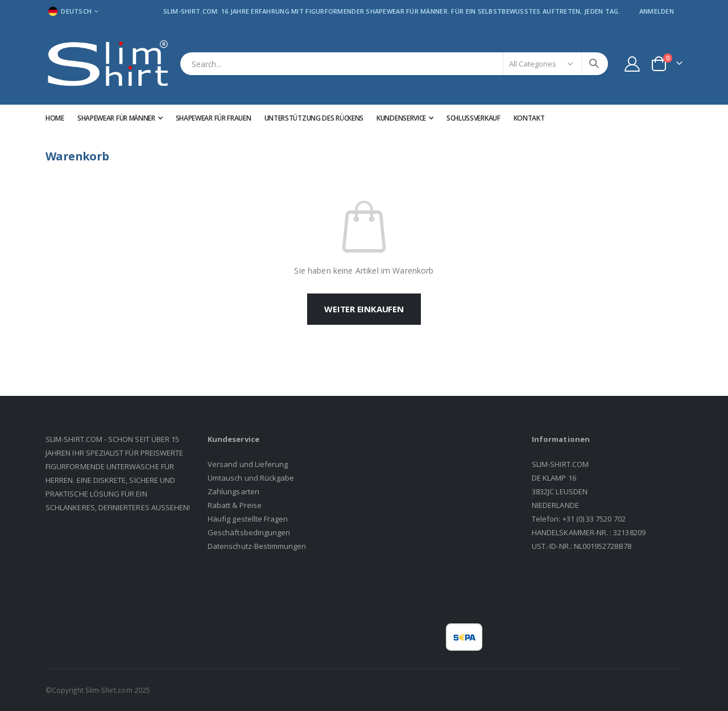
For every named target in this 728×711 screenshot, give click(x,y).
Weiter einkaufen (364, 309)
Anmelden (657, 11)
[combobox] (394, 64)
